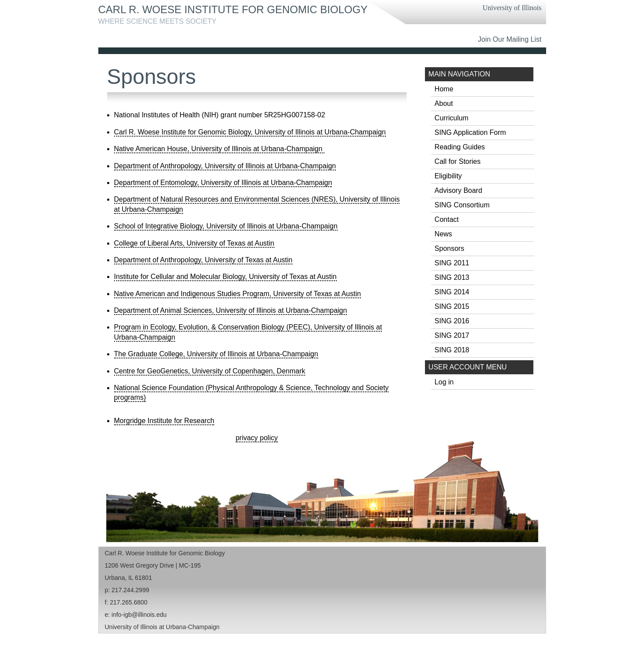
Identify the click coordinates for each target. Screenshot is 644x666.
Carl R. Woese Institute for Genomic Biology (233, 9)
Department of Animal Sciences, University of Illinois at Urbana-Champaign (231, 310)
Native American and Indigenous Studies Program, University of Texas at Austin (238, 294)
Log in (444, 382)
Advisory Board (459, 190)
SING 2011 (452, 263)
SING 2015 (452, 306)
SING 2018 (452, 350)
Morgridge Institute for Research (164, 421)
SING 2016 (452, 321)
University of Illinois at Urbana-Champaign (162, 627)
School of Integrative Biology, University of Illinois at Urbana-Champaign (226, 226)
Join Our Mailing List (510, 39)
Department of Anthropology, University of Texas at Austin (203, 260)
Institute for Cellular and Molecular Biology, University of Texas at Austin (225, 277)
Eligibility (448, 176)
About (444, 103)
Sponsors (450, 248)
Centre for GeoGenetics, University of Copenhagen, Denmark (210, 371)
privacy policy (257, 438)
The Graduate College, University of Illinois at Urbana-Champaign (216, 354)
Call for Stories (458, 161)
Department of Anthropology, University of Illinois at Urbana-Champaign (225, 166)
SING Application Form (470, 132)
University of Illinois (512, 8)
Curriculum (452, 118)
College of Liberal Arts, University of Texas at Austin (194, 243)
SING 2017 (452, 335)
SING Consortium (462, 205)
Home (444, 89)
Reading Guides (460, 147)
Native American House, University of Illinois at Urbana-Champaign (219, 149)
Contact (447, 219)
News (443, 234)
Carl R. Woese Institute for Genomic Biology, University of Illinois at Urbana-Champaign (250, 132)
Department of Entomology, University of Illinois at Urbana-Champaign (223, 183)
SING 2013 (452, 277)
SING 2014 (452, 292)
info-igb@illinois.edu (139, 615)
